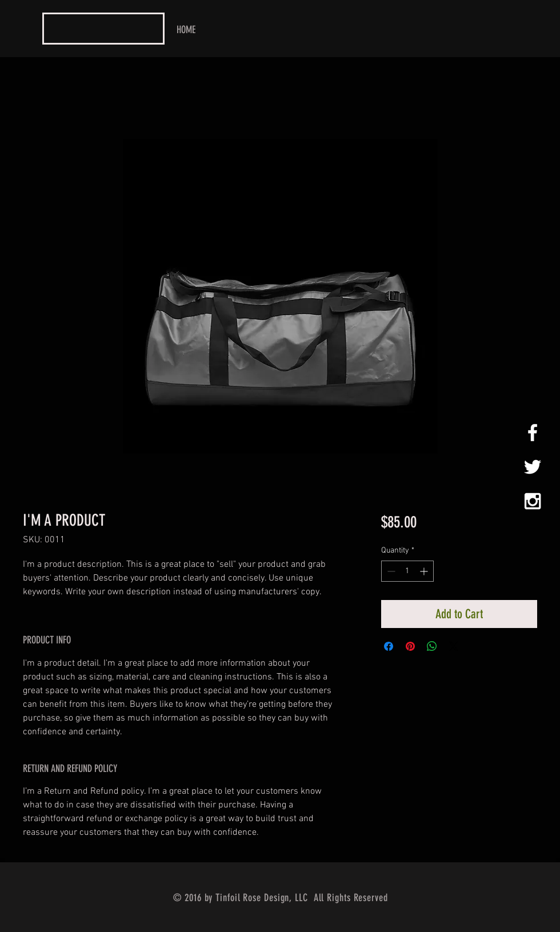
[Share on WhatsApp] (432, 646)
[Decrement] (390, 571)
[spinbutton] (407, 571)
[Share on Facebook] (389, 646)
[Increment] (425, 571)
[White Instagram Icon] (533, 501)
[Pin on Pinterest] (410, 646)
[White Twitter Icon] (533, 467)
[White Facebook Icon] (533, 433)
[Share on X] (454, 646)
